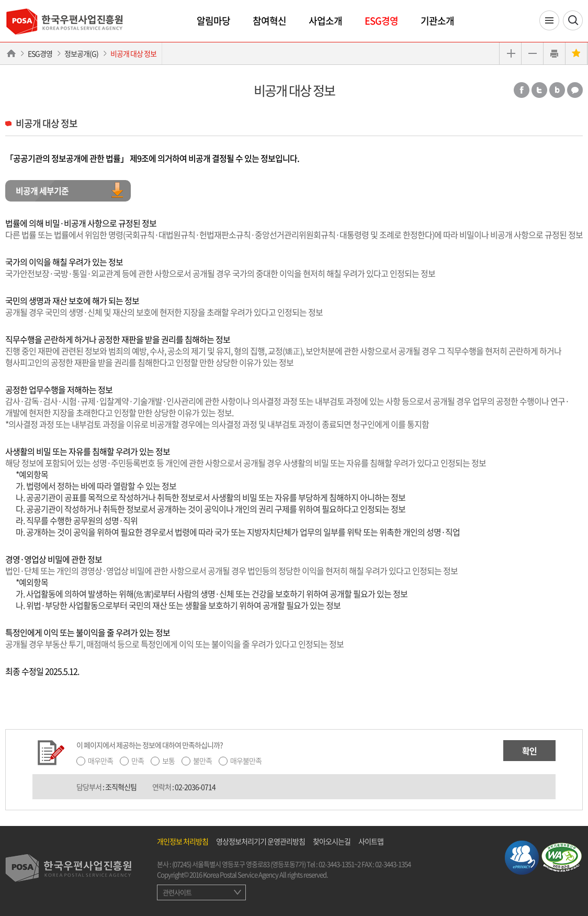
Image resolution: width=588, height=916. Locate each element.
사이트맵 (371, 841)
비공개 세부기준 (42, 191)
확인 (529, 751)
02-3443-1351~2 (340, 864)
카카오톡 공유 (575, 90)
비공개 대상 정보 (133, 53)
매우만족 (100, 761)
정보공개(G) (81, 53)
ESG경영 (381, 21)
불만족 (202, 761)
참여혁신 (269, 21)
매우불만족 (246, 761)
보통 (168, 761)
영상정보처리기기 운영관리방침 (261, 841)
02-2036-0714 (195, 787)
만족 (138, 761)
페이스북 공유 (522, 90)
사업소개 (325, 21)
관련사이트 (177, 892)
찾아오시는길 (332, 841)
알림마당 (213, 21)
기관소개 (437, 21)
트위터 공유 (539, 90)
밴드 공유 (557, 90)
